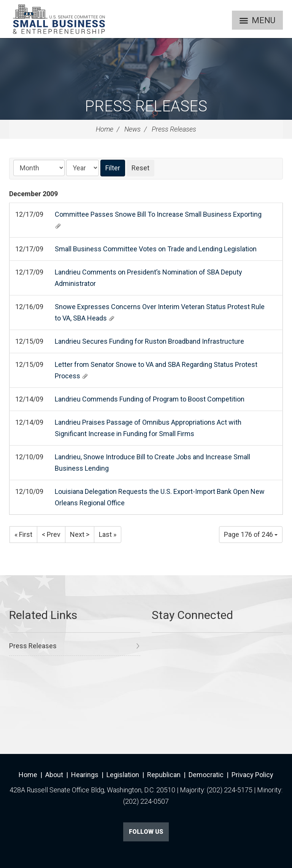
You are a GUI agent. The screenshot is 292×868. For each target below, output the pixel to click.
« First (23, 534)
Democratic (206, 775)
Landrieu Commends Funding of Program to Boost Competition (150, 399)
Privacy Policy (252, 775)
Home (105, 129)
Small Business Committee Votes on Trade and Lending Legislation (156, 249)
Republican (164, 775)
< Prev (51, 534)
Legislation (123, 775)
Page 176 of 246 (251, 534)
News (133, 129)
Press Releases (146, 106)
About (54, 775)
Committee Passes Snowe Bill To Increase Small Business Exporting (158, 214)
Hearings (85, 775)
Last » (108, 534)
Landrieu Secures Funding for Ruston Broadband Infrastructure (149, 341)
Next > (80, 534)
